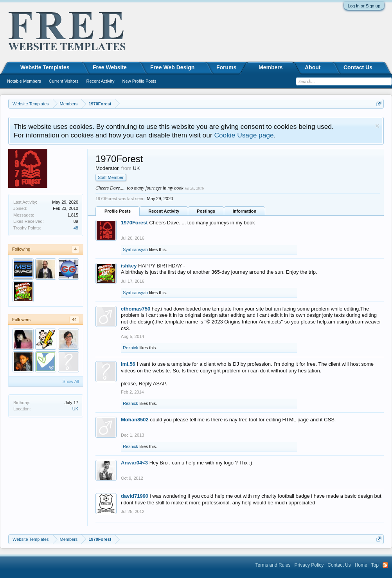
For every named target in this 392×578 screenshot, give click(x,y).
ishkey (129, 266)
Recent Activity (164, 211)
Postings (206, 211)
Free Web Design (172, 67)
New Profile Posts (139, 81)
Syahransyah (135, 249)
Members (271, 67)
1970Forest (134, 223)
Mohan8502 (135, 420)
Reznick (130, 348)
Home (361, 565)
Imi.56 (128, 364)
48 (76, 228)
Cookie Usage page (244, 135)
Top (375, 565)
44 (74, 320)
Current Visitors (64, 81)
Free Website (110, 67)
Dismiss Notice (377, 126)
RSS (385, 565)
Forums (226, 67)
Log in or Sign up (364, 6)
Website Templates (45, 67)
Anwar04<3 (134, 463)
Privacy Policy (309, 565)
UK (75, 409)
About (313, 67)
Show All (71, 381)
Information (245, 211)
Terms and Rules (273, 565)
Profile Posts (118, 211)
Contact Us (358, 67)
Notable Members (24, 81)
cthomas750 (136, 309)
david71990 (135, 496)
